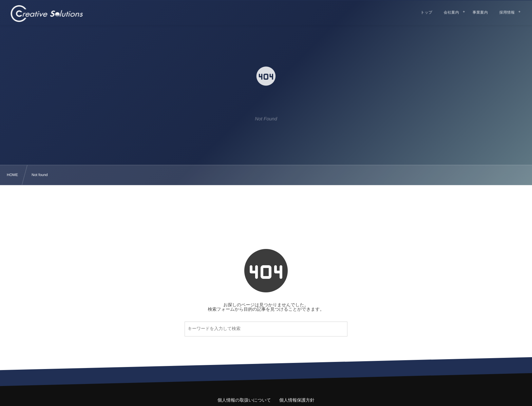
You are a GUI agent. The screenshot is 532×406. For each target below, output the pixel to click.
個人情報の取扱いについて (244, 400)
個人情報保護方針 (297, 400)
